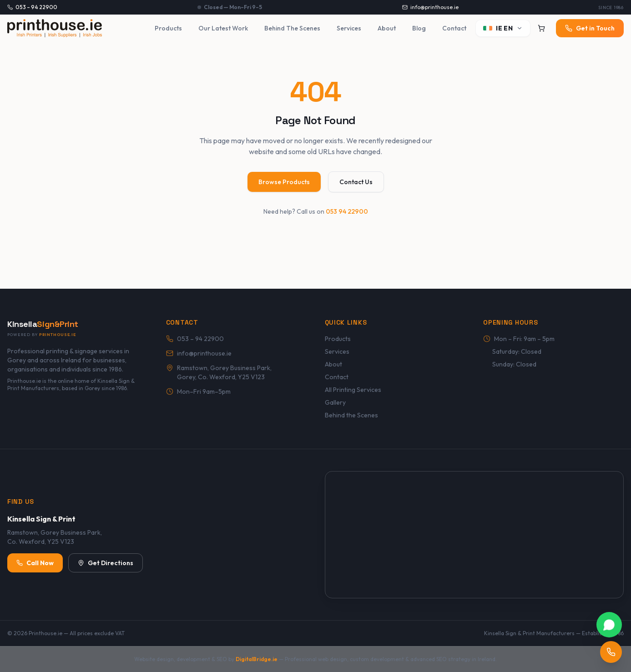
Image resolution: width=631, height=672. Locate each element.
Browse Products (284, 182)
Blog (419, 28)
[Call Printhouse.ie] (611, 652)
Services (349, 28)
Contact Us (356, 182)
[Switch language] (503, 28)
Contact (454, 28)
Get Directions (106, 563)
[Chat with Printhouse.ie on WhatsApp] (609, 625)
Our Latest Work (223, 28)
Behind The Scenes (292, 28)
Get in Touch (590, 28)
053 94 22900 (347, 211)
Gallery (335, 402)
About (387, 28)
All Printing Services (353, 390)
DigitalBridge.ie (257, 659)
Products (168, 28)
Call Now (35, 563)
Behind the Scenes (351, 415)
